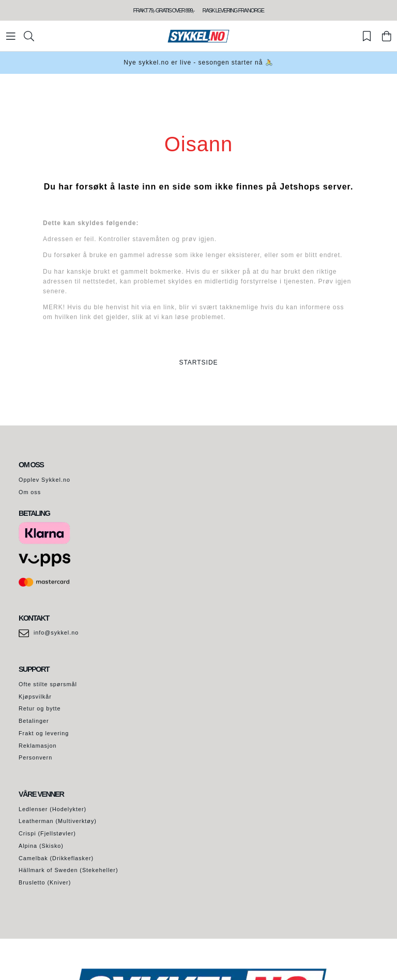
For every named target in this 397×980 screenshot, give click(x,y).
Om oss (30, 492)
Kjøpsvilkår (35, 697)
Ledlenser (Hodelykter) (52, 809)
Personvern (35, 757)
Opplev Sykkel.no (44, 480)
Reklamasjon (37, 746)
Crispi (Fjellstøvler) (47, 833)
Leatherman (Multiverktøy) (58, 821)
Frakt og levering (44, 733)
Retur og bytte (40, 708)
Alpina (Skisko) (41, 846)
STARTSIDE (198, 362)
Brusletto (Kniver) (45, 882)
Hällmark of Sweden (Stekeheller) (68, 870)
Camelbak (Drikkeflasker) (56, 858)
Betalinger (34, 721)
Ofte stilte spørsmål (48, 684)
